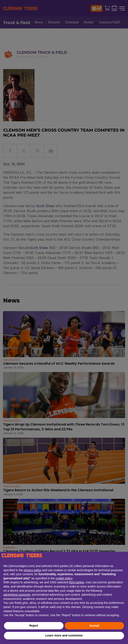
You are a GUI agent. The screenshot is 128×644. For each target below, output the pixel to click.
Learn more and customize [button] (64, 635)
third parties (77, 582)
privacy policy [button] (32, 570)
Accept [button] (94, 626)
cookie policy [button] (64, 578)
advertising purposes (17, 595)
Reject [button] (34, 626)
